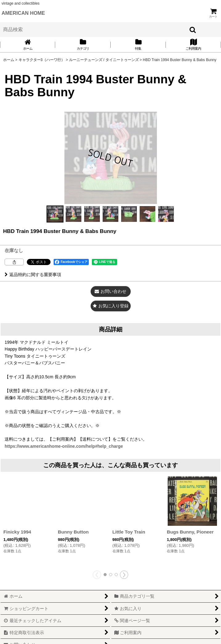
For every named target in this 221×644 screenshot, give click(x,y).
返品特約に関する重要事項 (33, 275)
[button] (55, 214)
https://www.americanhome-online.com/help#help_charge (64, 446)
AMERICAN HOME (23, 13)
